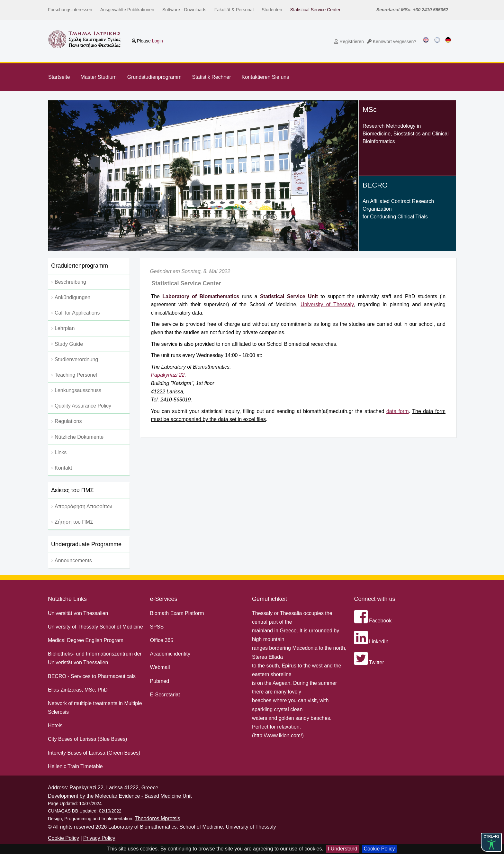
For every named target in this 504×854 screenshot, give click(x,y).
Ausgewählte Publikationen (127, 10)
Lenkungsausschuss (78, 390)
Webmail (160, 667)
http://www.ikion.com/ (278, 735)
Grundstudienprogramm (154, 77)
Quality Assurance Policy (83, 406)
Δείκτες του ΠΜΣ (72, 490)
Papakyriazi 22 (168, 375)
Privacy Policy (99, 838)
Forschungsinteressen (70, 10)
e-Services (164, 599)
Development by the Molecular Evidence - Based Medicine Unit (120, 796)
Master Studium (99, 77)
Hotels (55, 725)
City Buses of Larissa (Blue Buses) (87, 739)
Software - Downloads (184, 10)
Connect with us (375, 599)
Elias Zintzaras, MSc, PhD (78, 690)
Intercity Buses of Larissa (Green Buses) (94, 753)
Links (61, 452)
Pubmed (160, 681)
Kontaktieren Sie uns (265, 77)
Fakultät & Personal (234, 10)
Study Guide (69, 344)
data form (398, 411)
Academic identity (170, 654)
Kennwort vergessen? (392, 41)
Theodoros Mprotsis (157, 818)
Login (157, 41)
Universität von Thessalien (78, 613)
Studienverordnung (76, 359)
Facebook (373, 621)
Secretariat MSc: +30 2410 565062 (412, 10)
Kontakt (63, 468)
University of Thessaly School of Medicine (95, 627)
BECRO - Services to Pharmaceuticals (92, 676)
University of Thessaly (327, 304)
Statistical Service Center (315, 10)
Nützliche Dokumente (79, 437)
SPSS (157, 627)
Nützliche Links (67, 599)
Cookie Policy (379, 849)
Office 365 (162, 640)
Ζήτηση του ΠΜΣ (74, 522)
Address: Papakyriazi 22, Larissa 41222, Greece (103, 788)
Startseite (59, 77)
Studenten (272, 10)
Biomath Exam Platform (177, 613)
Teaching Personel (76, 375)
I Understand (343, 849)
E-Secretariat (165, 695)
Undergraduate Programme (86, 544)
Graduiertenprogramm (80, 266)
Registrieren (349, 41)
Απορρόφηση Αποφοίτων (83, 506)
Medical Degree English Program (86, 640)
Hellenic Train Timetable (75, 766)
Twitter (369, 662)
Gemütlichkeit (270, 599)
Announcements (73, 560)
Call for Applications (77, 313)
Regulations (68, 421)
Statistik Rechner (212, 77)
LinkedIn (371, 642)
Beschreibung (70, 282)
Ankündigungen (72, 297)
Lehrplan (65, 328)
